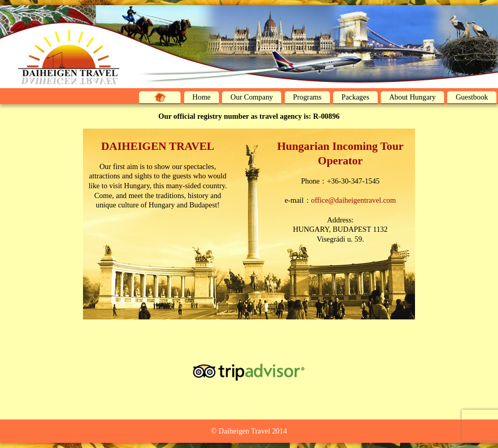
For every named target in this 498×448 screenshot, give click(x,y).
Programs (307, 97)
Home (202, 97)
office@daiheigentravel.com (354, 200)
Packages (355, 97)
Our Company (252, 97)
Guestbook (472, 97)
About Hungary (412, 97)
